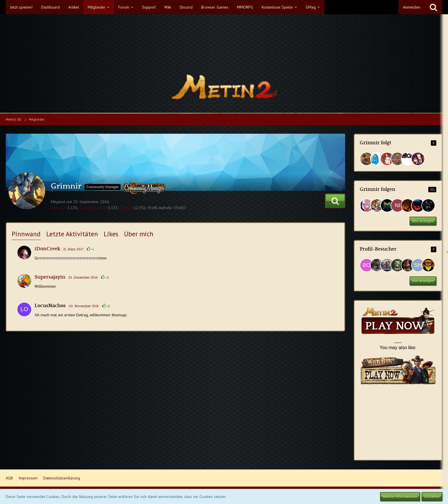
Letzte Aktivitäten (72, 234)
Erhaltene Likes (93, 208)
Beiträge (58, 208)
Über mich (139, 234)
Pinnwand (26, 234)
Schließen (432, 496)
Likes (111, 234)
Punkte (126, 208)
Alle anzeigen (423, 221)
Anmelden (412, 7)
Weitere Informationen (400, 496)
